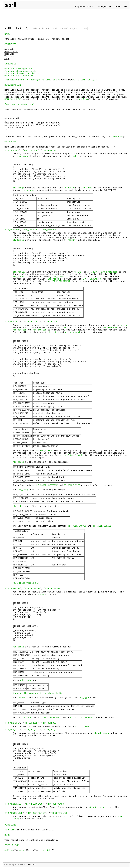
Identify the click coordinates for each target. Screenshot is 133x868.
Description (11, 52)
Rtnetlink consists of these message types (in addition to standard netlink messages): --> (66, 483)
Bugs (7, 59)
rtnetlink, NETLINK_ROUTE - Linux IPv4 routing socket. (37, 39)
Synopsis (9, 49)
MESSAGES (10, 142)
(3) (47, 850)
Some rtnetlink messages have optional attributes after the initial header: (66, 123)
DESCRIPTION (13, 85)
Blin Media (20, 865)
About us (121, 7)
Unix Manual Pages (65, 29)
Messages (9, 54)
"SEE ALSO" (12, 845)
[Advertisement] (35, 17)
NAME (7, 34)
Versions (9, 56)
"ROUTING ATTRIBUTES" (19, 104)
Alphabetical (84, 7)
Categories (104, 7)
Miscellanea (41, 29)
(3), (24, 850)
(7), (11, 850)
